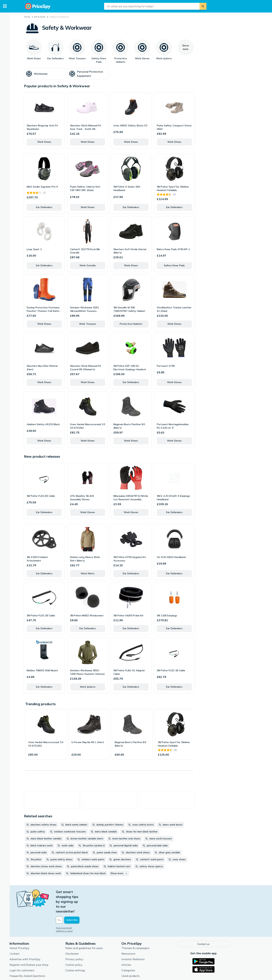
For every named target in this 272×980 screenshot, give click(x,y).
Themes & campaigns (152, 928)
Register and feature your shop (46, 945)
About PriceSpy (36, 928)
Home (27, 17)
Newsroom (145, 934)
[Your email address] (96, 901)
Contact (31, 934)
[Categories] (5, 6)
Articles (143, 945)
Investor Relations (150, 939)
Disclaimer (89, 934)
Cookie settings (92, 950)
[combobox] (152, 6)
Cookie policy (91, 945)
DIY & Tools (40, 17)
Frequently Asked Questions (44, 956)
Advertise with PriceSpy (42, 939)
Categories (145, 950)
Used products (147, 956)
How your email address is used (89, 908)
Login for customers (39, 950)
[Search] (203, 6)
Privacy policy (91, 939)
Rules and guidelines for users (101, 928)
